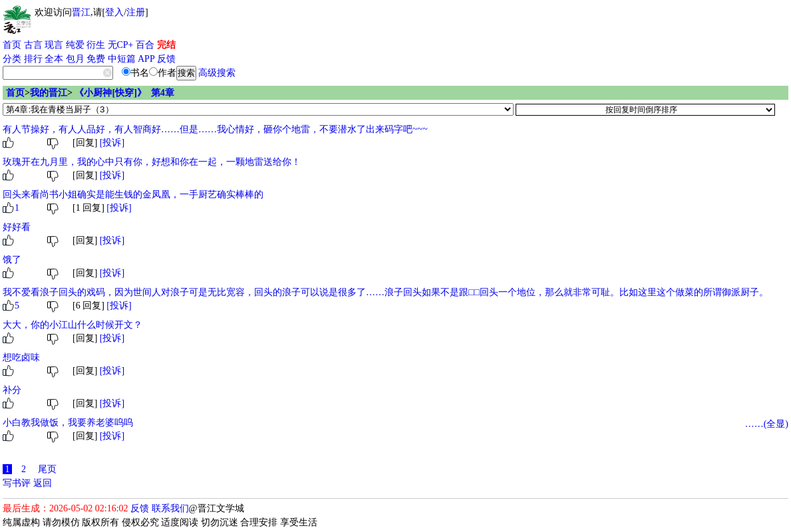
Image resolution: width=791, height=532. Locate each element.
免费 (96, 59)
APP (146, 59)
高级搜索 (217, 73)
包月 (75, 59)
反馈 (166, 59)
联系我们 (170, 508)
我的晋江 (49, 93)
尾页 (47, 469)
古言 (33, 45)
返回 (43, 483)
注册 (136, 12)
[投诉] (112, 143)
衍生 (96, 45)
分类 (12, 59)
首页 (12, 45)
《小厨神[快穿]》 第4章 (124, 93)
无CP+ (121, 45)
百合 (145, 45)
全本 (54, 59)
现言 (54, 45)
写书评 (17, 483)
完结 (166, 45)
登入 (114, 12)
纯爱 (75, 45)
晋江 (81, 12)
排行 (33, 59)
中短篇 (122, 59)
